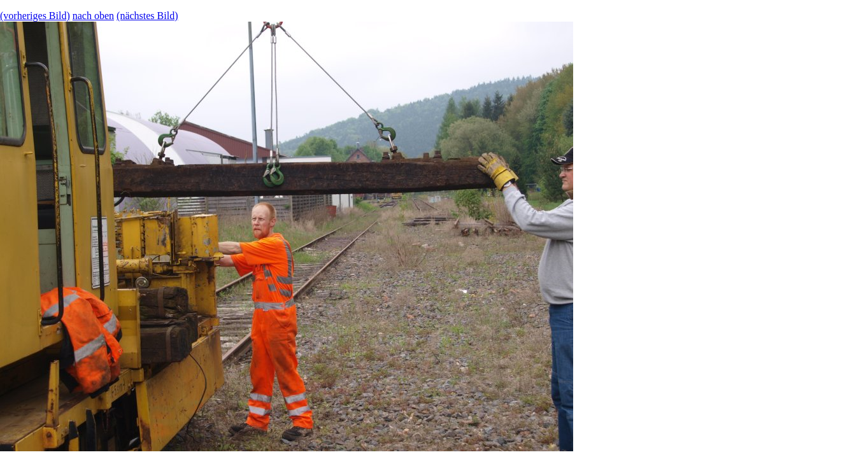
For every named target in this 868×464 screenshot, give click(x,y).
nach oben (93, 16)
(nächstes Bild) (147, 16)
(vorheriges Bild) (35, 16)
